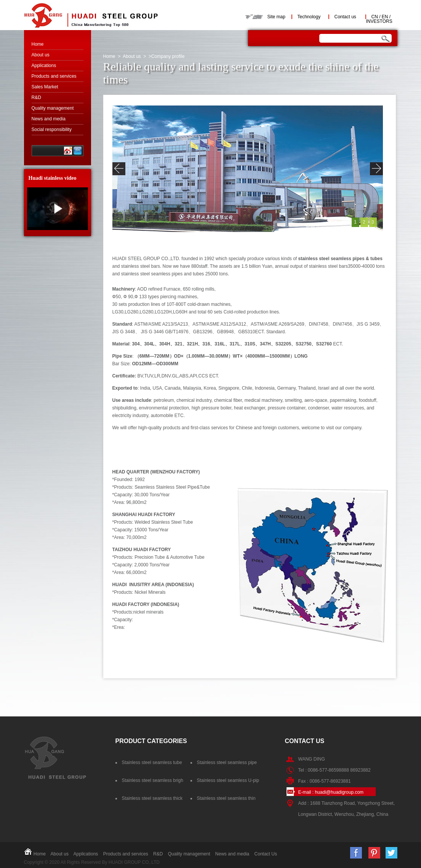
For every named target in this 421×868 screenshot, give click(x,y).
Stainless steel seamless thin (226, 798)
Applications (44, 66)
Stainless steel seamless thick (152, 798)
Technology (309, 17)
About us (41, 55)
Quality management (53, 108)
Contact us (345, 17)
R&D (36, 98)
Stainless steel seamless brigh (153, 780)
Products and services (54, 76)
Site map (276, 17)
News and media (49, 119)
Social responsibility (52, 129)
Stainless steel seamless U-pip (228, 780)
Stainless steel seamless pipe (227, 762)
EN (385, 17)
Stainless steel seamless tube (152, 762)
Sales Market (45, 87)
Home (38, 44)
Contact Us (266, 854)
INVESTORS (379, 21)
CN (375, 17)
